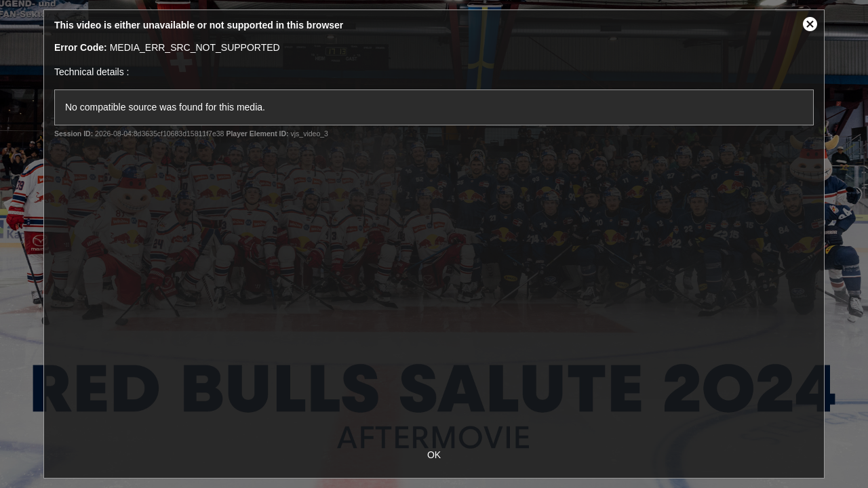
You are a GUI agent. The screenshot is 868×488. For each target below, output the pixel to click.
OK (434, 455)
